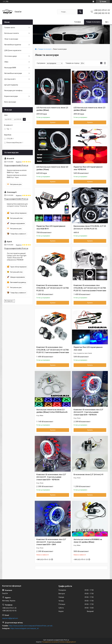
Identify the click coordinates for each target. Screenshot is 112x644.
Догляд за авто (10, 79)
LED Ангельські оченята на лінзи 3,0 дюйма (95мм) (52, 168)
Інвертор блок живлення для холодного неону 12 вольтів (17, 205)
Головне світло (10, 28)
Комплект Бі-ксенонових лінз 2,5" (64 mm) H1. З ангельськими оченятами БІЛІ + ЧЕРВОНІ (88, 412)
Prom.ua (66, 640)
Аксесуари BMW (10, 68)
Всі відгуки (9, 301)
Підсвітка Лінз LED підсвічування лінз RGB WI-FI (51, 227)
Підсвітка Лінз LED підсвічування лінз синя (88, 348)
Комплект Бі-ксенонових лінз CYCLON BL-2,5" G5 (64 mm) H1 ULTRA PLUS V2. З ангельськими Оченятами (90, 288)
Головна (78, 22)
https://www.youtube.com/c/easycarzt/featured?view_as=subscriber (31, 626)
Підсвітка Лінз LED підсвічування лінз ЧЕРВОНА (88, 168)
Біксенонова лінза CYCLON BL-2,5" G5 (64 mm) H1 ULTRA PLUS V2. (90, 227)
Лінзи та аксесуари (11, 39)
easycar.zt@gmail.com (10, 618)
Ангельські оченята (12, 33)
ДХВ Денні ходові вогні (13, 50)
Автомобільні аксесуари (13, 73)
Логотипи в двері (11, 56)
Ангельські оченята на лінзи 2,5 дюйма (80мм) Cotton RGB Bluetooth (52, 411)
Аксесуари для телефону (13, 90)
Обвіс (6, 62)
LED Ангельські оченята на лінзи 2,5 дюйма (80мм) (52, 109)
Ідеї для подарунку (11, 85)
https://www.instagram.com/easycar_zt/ (25, 628)
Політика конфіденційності (68, 642)
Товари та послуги (93, 22)
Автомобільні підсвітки (13, 45)
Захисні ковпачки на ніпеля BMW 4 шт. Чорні (17, 171)
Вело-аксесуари (10, 102)
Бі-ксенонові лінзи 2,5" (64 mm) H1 (89, 474)
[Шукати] (80, 12)
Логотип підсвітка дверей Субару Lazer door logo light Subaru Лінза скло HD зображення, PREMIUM (17, 257)
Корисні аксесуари (11, 96)
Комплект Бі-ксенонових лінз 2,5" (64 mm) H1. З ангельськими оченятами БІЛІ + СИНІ (51, 542)
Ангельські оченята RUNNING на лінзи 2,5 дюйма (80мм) (88, 541)
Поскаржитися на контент (50, 642)
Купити (53, 122)
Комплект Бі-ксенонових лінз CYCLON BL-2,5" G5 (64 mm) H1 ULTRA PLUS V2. (53, 288)
